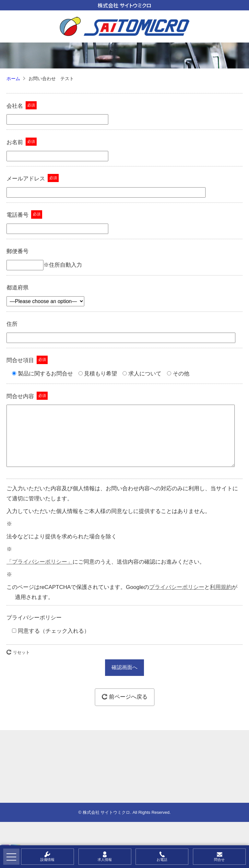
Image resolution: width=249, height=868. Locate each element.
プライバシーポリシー (177, 600)
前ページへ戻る (128, 710)
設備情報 (47, 860)
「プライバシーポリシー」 (40, 575)
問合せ (219, 860)
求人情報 (105, 860)
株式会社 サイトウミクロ (124, 5)
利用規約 (221, 600)
